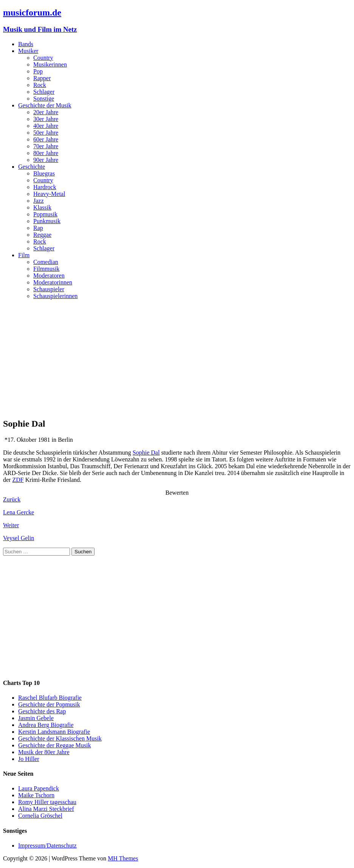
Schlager (44, 92)
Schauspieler (49, 289)
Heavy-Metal (49, 194)
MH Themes (123, 858)
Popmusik (45, 214)
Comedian (46, 262)
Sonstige (44, 99)
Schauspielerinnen (55, 296)
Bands (26, 44)
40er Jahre (46, 126)
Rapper (42, 78)
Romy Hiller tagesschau (47, 802)
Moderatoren (49, 276)
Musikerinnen (50, 64)
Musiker (28, 51)
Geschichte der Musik (45, 105)
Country (43, 58)
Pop (38, 71)
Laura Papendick (39, 788)
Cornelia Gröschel (40, 816)
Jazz (39, 201)
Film (24, 255)
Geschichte (32, 167)
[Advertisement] (177, 359)
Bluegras (44, 173)
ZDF (18, 480)
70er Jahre (46, 146)
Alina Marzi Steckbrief (46, 809)
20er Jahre (46, 112)
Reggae (42, 235)
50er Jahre (46, 133)
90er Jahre (46, 160)
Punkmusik (47, 221)
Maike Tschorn (36, 795)
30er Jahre (46, 119)
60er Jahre (46, 139)
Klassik (42, 207)
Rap (38, 228)
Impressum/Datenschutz (47, 845)
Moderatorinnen (53, 282)
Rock (40, 85)
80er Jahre (46, 153)
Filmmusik (46, 269)
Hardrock (45, 187)
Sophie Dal (146, 453)
